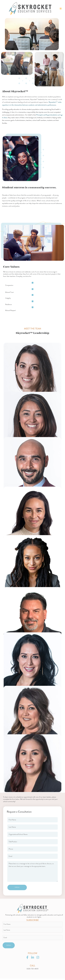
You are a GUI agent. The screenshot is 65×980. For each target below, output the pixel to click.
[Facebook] (27, 959)
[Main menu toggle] (61, 9)
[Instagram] (38, 959)
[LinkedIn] (33, 959)
